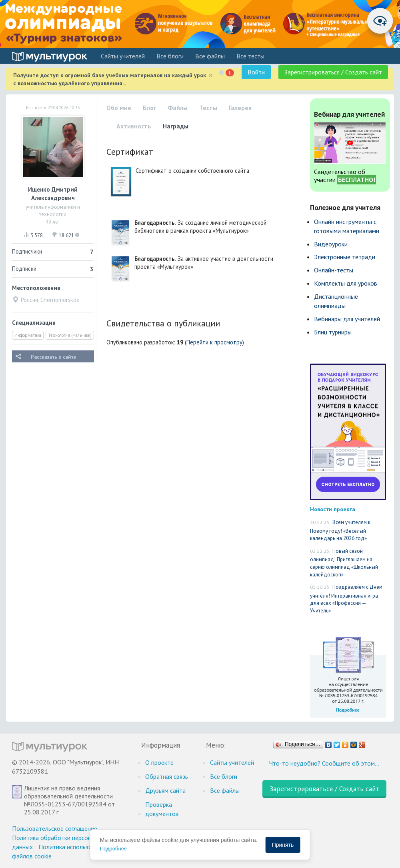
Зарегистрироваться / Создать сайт (333, 72)
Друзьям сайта (165, 790)
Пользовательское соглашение (55, 828)
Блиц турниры (333, 332)
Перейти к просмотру (214, 342)
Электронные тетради (345, 257)
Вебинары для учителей (347, 319)
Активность (134, 126)
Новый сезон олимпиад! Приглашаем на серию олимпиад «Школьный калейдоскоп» (344, 563)
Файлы (178, 108)
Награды (176, 126)
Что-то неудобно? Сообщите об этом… (324, 763)
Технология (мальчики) (70, 335)
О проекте (159, 762)
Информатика (28, 335)
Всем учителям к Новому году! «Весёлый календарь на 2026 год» (340, 530)
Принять (283, 845)
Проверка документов (162, 809)
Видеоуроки (331, 244)
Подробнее (113, 849)
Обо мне (119, 108)
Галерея (240, 108)
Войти (256, 72)
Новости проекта (333, 509)
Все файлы (210, 56)
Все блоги (170, 56)
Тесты (208, 108)
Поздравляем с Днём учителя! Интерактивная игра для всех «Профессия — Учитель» (346, 599)
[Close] (211, 75)
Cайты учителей (123, 56)
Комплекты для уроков (346, 283)
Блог (149, 108)
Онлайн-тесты (334, 270)
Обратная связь (167, 776)
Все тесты (250, 56)
